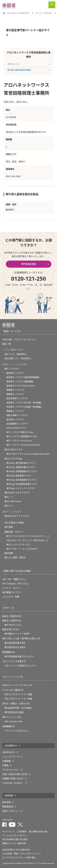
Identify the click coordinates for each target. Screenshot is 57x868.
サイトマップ (8, 832)
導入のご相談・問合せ (15, 557)
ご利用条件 (22, 832)
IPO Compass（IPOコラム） (16, 584)
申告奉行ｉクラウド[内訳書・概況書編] (24, 407)
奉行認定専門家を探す (15, 643)
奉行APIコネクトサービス (17, 516)
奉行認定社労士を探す (15, 647)
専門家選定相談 (29, 264)
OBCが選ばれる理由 (14, 523)
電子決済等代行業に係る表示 (15, 839)
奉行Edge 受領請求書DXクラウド (21, 467)
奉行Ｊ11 (9, 506)
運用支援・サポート (14, 532)
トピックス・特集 (11, 597)
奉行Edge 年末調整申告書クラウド (22, 484)
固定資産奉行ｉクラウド (17, 398)
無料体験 (9, 553)
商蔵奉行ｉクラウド (15, 411)
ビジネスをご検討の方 (13, 690)
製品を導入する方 (11, 629)
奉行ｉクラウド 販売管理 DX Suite (22, 436)
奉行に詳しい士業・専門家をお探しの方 (21, 639)
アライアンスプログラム (16, 731)
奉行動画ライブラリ (12, 592)
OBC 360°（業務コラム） (15, 579)
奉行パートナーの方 (12, 717)
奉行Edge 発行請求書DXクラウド (21, 463)
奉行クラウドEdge (13, 459)
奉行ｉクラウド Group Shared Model (23, 445)
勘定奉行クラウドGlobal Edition (21, 386)
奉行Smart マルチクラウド (17, 493)
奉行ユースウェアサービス (18, 545)
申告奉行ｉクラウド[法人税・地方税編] (24, 403)
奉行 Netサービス (13, 625)
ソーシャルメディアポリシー (15, 835)
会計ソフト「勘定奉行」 (16, 354)
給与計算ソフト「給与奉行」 (18, 358)
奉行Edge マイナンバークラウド (21, 488)
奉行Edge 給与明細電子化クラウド (22, 480)
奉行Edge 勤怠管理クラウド (19, 476)
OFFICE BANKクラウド (17, 428)
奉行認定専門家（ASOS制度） (19, 708)
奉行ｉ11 (9, 497)
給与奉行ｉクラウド (15, 420)
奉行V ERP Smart (13, 501)
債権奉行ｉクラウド (15, 390)
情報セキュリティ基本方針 (14, 843)
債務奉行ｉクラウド (15, 394)
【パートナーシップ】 (13, 677)
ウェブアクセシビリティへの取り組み (19, 858)
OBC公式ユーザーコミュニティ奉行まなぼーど (27, 540)
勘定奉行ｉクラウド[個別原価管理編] (23, 377)
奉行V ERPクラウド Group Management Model (28, 454)
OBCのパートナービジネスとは (17, 685)
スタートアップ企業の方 (14, 661)
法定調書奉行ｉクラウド (17, 424)
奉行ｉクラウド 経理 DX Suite (20, 432)
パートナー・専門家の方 (44, 13)
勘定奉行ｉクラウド (15, 373)
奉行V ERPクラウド (14, 450)
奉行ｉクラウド (12, 369)
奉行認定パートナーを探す (17, 634)
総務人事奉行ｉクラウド (17, 415)
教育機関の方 (9, 652)
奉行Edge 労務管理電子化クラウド (22, 471)
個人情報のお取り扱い (39, 832)
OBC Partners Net (13, 721)
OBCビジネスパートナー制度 (18, 694)
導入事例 (9, 527)
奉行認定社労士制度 (14, 712)
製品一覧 (7, 344)
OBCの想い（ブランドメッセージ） (19, 339)
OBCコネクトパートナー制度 (18, 699)
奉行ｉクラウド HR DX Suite (19, 441)
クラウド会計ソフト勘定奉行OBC (18, 13)
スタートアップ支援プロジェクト (20, 666)
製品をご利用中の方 (12, 621)
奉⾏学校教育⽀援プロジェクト (19, 656)
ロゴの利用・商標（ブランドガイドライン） (22, 854)
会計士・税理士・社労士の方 (16, 704)
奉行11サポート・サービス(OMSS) (22, 549)
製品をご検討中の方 (12, 616)
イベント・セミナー (12, 588)
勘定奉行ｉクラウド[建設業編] (20, 381)
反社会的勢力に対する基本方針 (16, 850)
